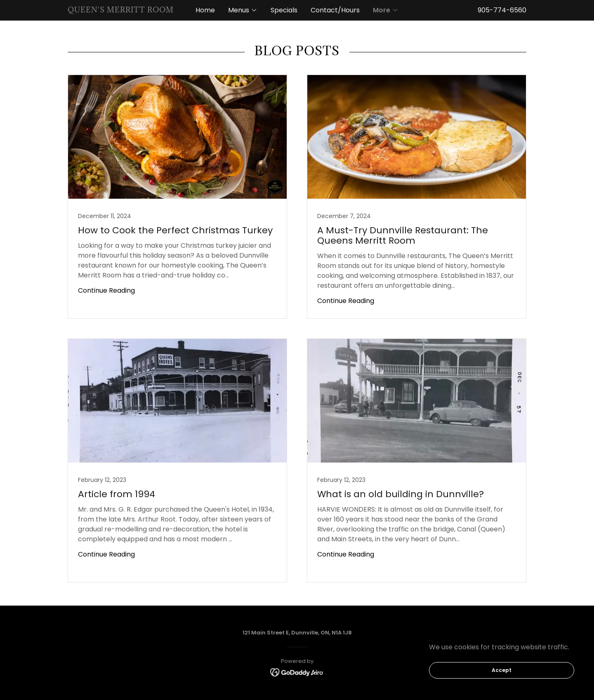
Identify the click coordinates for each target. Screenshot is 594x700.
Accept (502, 670)
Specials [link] (284, 10)
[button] (243, 10)
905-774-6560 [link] (502, 10)
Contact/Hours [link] (335, 10)
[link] (125, 10)
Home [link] (205, 10)
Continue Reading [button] (106, 290)
